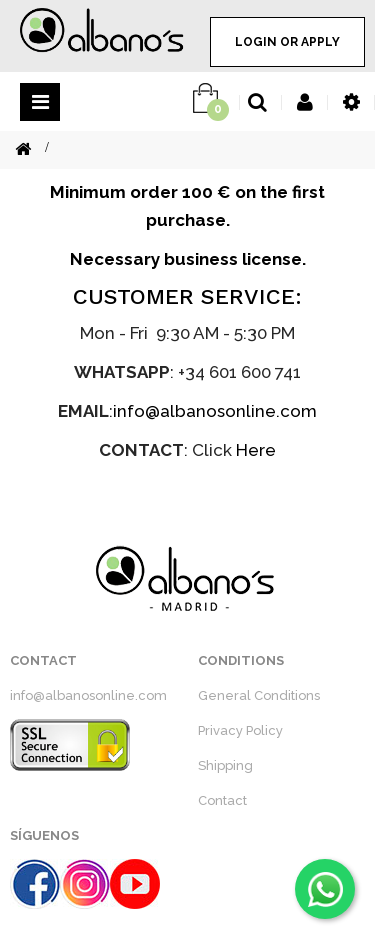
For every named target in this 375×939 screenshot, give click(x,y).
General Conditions (259, 695)
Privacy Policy (240, 730)
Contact (222, 800)
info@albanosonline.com (215, 411)
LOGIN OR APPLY (287, 42)
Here (256, 450)
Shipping (225, 765)
